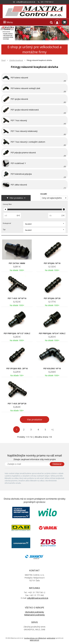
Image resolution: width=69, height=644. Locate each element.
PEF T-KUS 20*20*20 (17, 404)
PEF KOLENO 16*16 (52, 369)
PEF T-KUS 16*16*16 (17, 298)
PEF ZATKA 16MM (17, 263)
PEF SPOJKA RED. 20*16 (17, 369)
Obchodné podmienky (34, 612)
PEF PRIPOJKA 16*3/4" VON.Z (52, 333)
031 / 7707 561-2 (47, 2)
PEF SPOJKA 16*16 (52, 263)
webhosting (51, 638)
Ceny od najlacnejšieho (52, 198)
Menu (8, 22)
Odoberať (57, 464)
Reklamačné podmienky (34, 615)
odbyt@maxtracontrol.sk (26, 2)
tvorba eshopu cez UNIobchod (35, 638)
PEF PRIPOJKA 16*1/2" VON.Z (17, 333)
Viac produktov (35, 420)
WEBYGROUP (34, 640)
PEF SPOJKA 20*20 (52, 298)
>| (52, 430)
